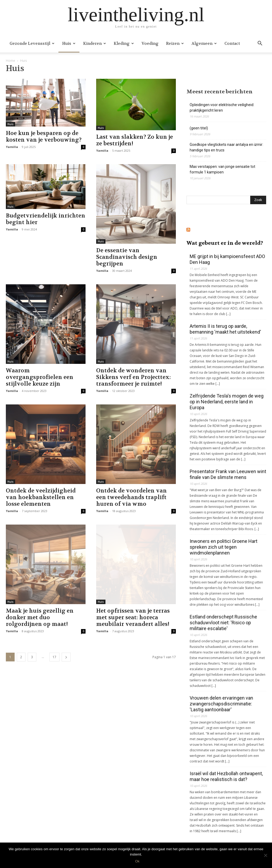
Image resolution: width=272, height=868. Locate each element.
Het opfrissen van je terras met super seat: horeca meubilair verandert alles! (133, 618)
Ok (137, 861)
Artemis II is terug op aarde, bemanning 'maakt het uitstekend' (225, 329)
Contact (232, 43)
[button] (260, 44)
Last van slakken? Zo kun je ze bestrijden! (135, 140)
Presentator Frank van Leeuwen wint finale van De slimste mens (228, 474)
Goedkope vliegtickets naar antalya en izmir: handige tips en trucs (226, 147)
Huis (69, 43)
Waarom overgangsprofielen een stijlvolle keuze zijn (40, 377)
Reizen (175, 43)
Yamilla (12, 147)
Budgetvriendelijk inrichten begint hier (46, 219)
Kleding (124, 43)
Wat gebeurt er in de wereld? (225, 243)
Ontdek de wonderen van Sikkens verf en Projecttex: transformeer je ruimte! (133, 377)
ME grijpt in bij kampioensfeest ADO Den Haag (227, 259)
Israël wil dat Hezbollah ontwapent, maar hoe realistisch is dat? (226, 776)
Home (10, 61)
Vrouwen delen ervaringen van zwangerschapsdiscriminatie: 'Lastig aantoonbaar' (221, 704)
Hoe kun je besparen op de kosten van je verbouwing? (44, 137)
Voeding (150, 43)
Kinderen (95, 43)
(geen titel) (199, 128)
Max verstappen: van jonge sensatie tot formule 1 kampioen (222, 169)
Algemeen (204, 43)
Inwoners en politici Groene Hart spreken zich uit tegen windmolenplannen (224, 547)
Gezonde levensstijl (32, 43)
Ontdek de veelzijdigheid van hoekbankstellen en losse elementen (41, 497)
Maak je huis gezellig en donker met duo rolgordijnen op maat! (40, 618)
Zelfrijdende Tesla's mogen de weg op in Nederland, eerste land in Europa (227, 402)
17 (54, 657)
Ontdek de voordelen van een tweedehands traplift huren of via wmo (131, 497)
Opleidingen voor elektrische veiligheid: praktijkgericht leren (222, 108)
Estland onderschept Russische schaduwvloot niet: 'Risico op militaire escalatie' (223, 623)
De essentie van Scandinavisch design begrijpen (127, 257)
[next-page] (66, 657)
